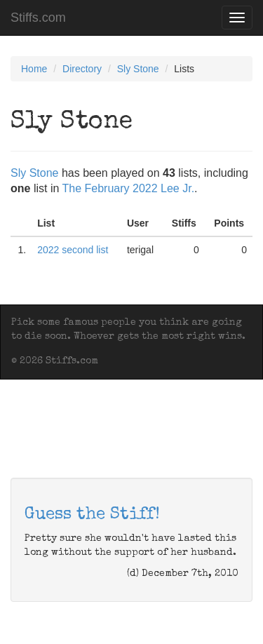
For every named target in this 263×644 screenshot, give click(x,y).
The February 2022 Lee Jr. (129, 188)
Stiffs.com (38, 18)
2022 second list (73, 250)
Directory (82, 69)
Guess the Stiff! (92, 515)
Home (34, 69)
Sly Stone (138, 69)
